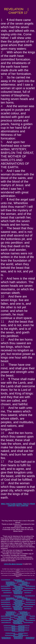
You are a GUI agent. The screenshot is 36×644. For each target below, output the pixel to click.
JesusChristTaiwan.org (6, 588)
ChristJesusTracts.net (18, 634)
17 (2, 462)
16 (2, 433)
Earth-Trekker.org (19, 589)
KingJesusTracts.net (30, 637)
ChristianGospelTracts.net (10, 630)
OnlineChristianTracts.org (24, 628)
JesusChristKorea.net (31, 600)
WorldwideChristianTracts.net (18, 631)
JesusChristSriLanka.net (20, 603)
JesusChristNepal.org (5, 586)
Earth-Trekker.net (19, 605)
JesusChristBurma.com (6, 616)
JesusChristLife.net (26, 599)
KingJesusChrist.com (6, 638)
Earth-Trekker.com (22, 617)
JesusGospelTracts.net (18, 636)
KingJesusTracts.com (6, 637)
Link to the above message (13, 564)
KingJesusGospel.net (18, 607)
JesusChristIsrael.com (10, 612)
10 (2, 296)
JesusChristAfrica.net (5, 600)
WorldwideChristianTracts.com (18, 627)
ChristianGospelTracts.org (10, 628)
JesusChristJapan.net (20, 601)
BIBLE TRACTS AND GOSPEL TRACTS (15, 504)
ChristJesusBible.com (18, 623)
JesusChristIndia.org (18, 586)
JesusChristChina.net (18, 600)
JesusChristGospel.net (28, 606)
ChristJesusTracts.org (23, 633)
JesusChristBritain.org (20, 581)
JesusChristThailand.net (18, 604)
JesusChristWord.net (6, 606)
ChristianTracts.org (18, 594)
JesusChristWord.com (6, 622)
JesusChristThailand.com (18, 620)
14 (2, 379)
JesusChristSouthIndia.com (20, 618)
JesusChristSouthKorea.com (20, 616)
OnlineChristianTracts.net (24, 630)
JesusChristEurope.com (11, 613)
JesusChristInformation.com (12, 615)
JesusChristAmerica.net (22, 598)
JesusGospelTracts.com (10, 635)
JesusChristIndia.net (18, 602)
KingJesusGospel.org (18, 591)
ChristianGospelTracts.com (9, 626)
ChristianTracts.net (18, 610)
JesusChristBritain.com (25, 613)
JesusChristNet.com (26, 615)
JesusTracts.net (28, 609)
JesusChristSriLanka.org (20, 587)
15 (2, 408)
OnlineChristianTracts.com (24, 626)
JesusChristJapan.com (30, 620)
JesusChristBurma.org (30, 586)
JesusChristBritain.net (20, 597)
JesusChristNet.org (26, 583)
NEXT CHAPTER (22, 506)
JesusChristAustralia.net (30, 604)
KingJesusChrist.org (18, 638)
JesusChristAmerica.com (22, 614)
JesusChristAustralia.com (19, 621)
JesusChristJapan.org (24, 585)
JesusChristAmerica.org (22, 582)
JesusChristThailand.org (18, 588)
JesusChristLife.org (7, 593)
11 (2, 322)
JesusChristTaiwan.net (6, 604)
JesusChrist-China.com (22, 619)
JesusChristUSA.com (10, 614)
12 (2, 340)
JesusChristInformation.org (12, 583)
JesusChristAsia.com (23, 612)
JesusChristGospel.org (28, 590)
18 (2, 483)
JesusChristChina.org (23, 584)
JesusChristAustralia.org (30, 588)
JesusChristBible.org (17, 590)
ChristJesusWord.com (28, 622)
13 (2, 365)
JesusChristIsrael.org (6, 580)
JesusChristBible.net (17, 606)
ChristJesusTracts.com (10, 633)
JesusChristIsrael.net (6, 596)
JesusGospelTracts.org (23, 635)
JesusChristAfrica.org (10, 584)
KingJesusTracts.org (18, 637)
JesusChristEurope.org (30, 580)
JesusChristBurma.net (30, 602)
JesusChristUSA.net (10, 598)
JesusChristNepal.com (6, 618)
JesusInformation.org (18, 593)
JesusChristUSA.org (10, 582)
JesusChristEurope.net (30, 596)
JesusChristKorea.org (12, 585)
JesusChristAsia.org (18, 580)
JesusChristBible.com (17, 622)
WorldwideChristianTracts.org (18, 629)
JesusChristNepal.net (5, 602)
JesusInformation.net (18, 609)
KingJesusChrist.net (30, 638)
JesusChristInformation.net (12, 599)
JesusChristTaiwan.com (6, 620)
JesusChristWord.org (6, 590)
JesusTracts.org (28, 593)
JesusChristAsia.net (18, 596)
